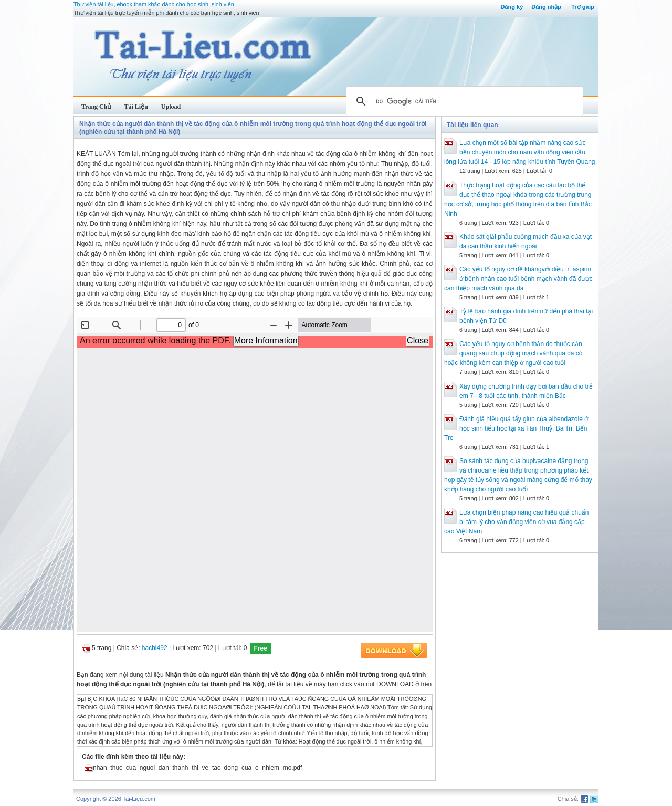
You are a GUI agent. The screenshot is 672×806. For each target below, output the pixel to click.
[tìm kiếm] (463, 101)
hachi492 (155, 648)
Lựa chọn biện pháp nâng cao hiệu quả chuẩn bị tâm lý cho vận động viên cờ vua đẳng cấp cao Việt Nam (517, 522)
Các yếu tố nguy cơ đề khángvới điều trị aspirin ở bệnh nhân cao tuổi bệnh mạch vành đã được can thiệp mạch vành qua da (518, 279)
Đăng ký (512, 7)
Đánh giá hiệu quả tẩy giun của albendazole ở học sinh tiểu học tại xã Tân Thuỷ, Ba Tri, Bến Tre (516, 428)
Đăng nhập (546, 7)
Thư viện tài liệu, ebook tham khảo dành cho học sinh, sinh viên (154, 4)
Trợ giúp (583, 7)
